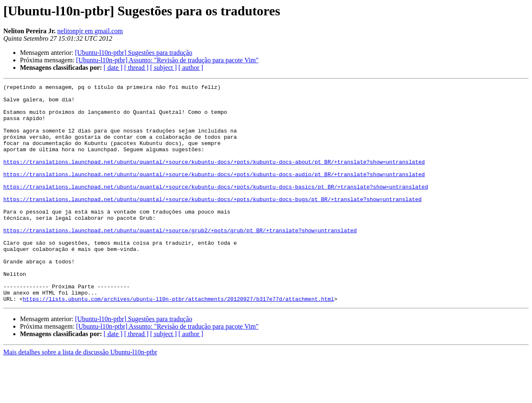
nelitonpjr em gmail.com (90, 31)
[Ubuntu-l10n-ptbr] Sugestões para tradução (133, 53)
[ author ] (191, 68)
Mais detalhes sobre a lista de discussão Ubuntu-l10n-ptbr (80, 396)
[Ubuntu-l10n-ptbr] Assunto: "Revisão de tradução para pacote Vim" (167, 60)
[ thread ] (137, 68)
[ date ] (113, 68)
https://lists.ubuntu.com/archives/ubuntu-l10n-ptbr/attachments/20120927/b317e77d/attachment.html (179, 342)
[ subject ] (163, 68)
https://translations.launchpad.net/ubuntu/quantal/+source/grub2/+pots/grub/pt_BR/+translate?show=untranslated (180, 260)
